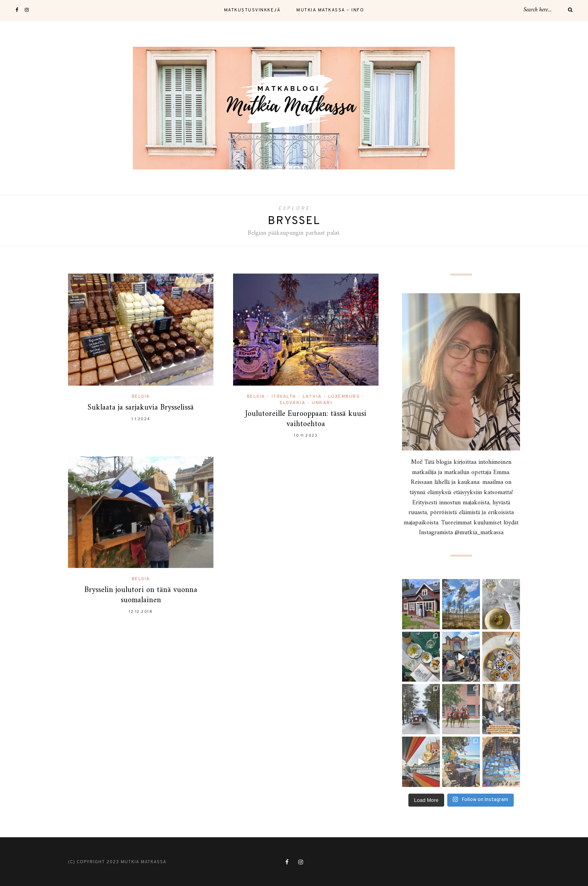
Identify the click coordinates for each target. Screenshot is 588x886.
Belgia (141, 397)
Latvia (312, 397)
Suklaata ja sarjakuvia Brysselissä (141, 408)
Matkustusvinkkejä (252, 10)
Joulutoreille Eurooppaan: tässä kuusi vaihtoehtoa (306, 419)
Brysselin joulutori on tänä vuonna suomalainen (141, 595)
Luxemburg (344, 397)
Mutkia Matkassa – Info (330, 10)
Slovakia (292, 403)
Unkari (322, 403)
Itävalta (284, 397)
